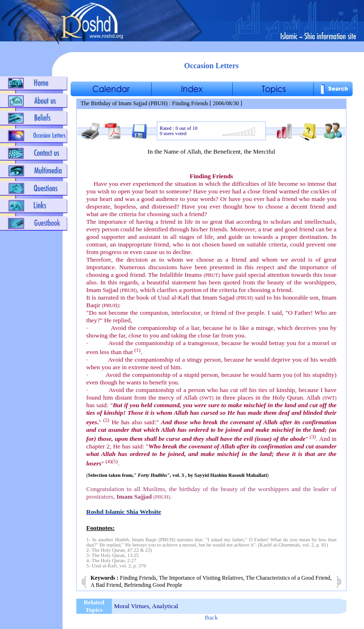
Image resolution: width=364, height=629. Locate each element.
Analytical (165, 606)
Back (211, 617)
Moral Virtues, (132, 606)
